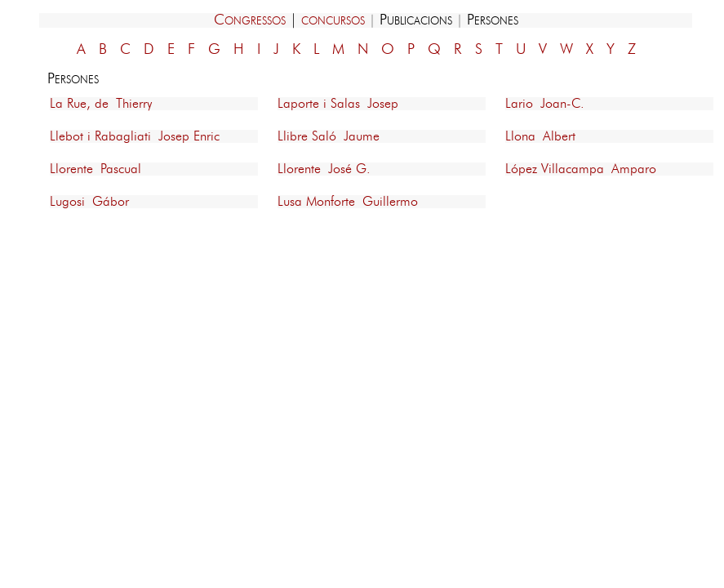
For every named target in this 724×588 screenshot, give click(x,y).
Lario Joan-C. (545, 104)
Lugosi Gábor (89, 202)
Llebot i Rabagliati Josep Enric (135, 136)
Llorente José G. (324, 169)
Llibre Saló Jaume (329, 136)
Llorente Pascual (95, 169)
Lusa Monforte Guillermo (348, 202)
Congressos (250, 20)
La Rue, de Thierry (101, 104)
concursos (333, 20)
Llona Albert (540, 136)
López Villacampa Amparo (581, 169)
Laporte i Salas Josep (338, 104)
